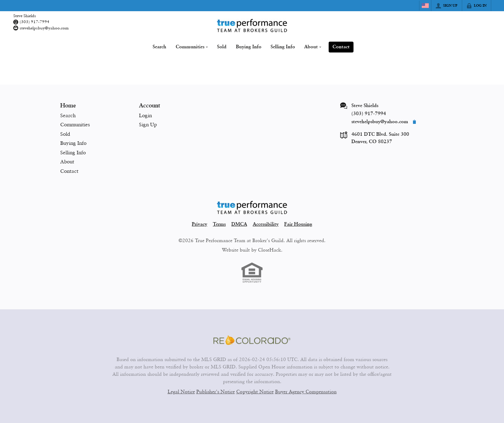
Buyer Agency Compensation (306, 391)
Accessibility (266, 224)
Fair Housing (298, 224)
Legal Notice (181, 391)
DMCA (239, 224)
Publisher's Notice (216, 391)
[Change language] (425, 6)
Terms (219, 224)
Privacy (199, 224)
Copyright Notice (255, 391)
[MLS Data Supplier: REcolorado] (252, 340)
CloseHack (269, 250)
